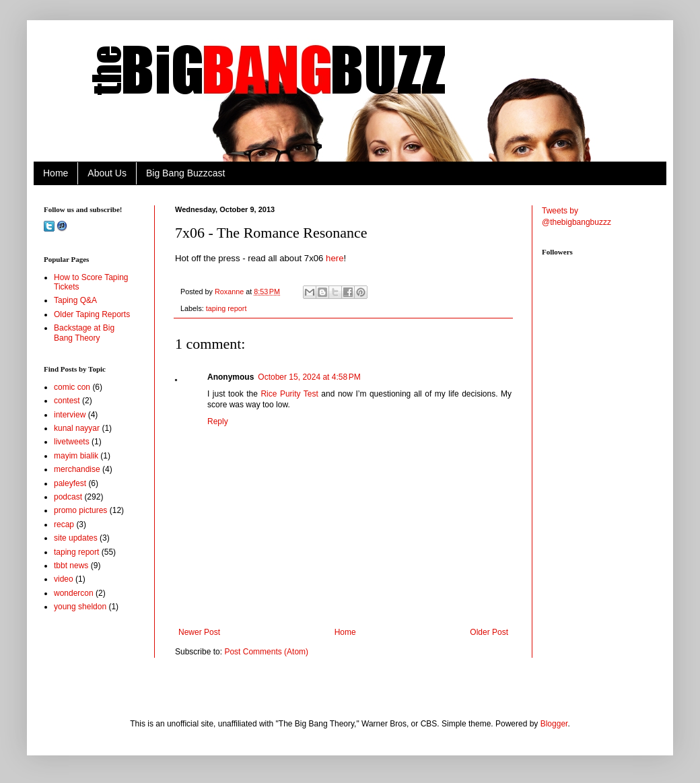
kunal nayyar (77, 428)
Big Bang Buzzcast (186, 173)
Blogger (554, 724)
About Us (107, 173)
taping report (226, 308)
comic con (72, 387)
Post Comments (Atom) (266, 652)
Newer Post (199, 632)
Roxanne (230, 292)
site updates (76, 538)
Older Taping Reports (92, 314)
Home (56, 173)
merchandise (77, 469)
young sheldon (80, 607)
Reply (218, 421)
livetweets (72, 442)
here (335, 258)
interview (70, 415)
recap (64, 524)
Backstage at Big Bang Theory (84, 333)
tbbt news (71, 566)
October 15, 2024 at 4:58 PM (309, 377)
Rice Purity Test (289, 394)
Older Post (489, 632)
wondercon (74, 593)
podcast (68, 497)
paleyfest (70, 483)
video (64, 579)
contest (67, 401)
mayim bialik (76, 456)
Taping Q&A (75, 300)
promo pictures (80, 510)
